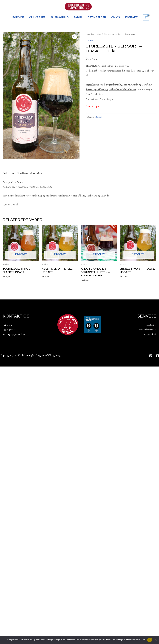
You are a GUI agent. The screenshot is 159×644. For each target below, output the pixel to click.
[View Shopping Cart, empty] (146, 17)
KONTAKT (131, 17)
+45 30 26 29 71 (10, 325)
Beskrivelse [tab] (9, 173)
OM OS (116, 17)
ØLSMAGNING (60, 17)
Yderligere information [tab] (30, 173)
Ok (150, 640)
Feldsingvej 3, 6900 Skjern (16, 334)
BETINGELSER (97, 17)
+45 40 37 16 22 (10, 329)
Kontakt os (150, 325)
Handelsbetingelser (146, 329)
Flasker (98, 34)
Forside (89, 34)
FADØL (78, 17)
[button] (74, 37)
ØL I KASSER (37, 17)
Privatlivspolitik (148, 334)
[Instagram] (151, 356)
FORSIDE (18, 17)
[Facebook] (158, 356)
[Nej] (156, 640)
